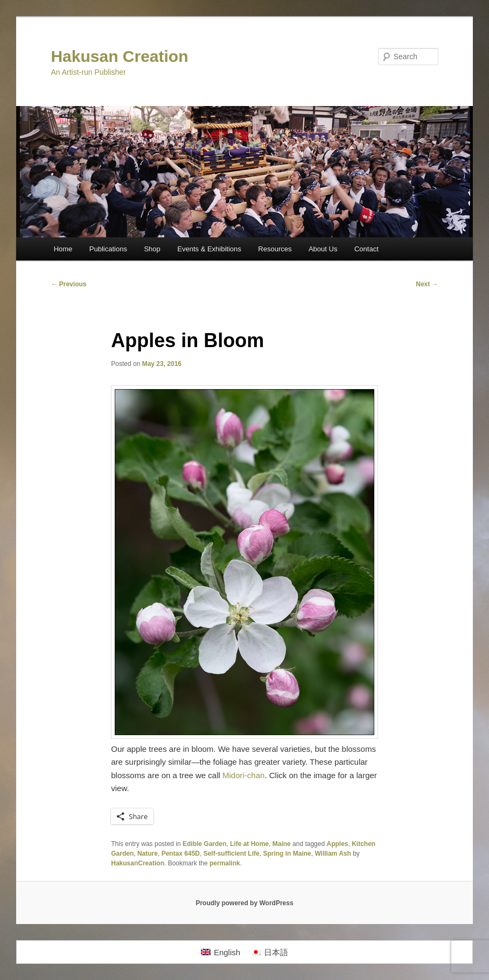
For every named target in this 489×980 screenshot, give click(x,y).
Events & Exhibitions (209, 249)
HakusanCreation (138, 863)
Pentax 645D (181, 854)
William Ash (333, 854)
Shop (152, 249)
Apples (337, 844)
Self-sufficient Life (232, 854)
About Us (323, 249)
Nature (148, 854)
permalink (225, 863)
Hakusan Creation (119, 56)
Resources (275, 249)
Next (427, 284)
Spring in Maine (287, 854)
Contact (366, 249)
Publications (108, 249)
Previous (68, 284)
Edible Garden (204, 844)
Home (63, 249)
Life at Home (249, 844)
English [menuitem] (227, 952)
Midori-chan (243, 775)
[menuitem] (221, 952)
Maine (282, 844)
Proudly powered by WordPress (244, 903)
